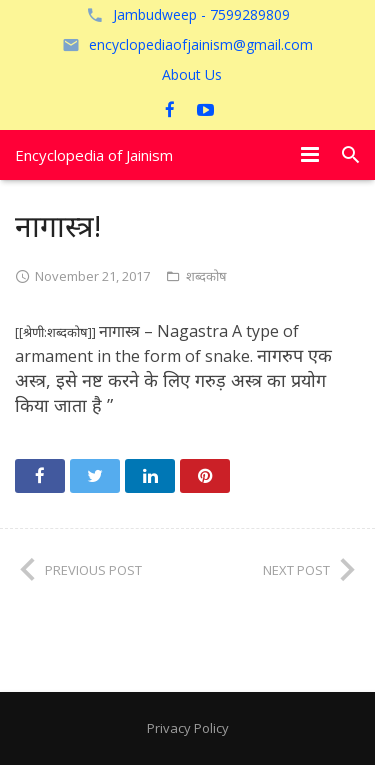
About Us (192, 74)
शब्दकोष (206, 276)
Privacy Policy (188, 728)
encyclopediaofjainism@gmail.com (201, 44)
